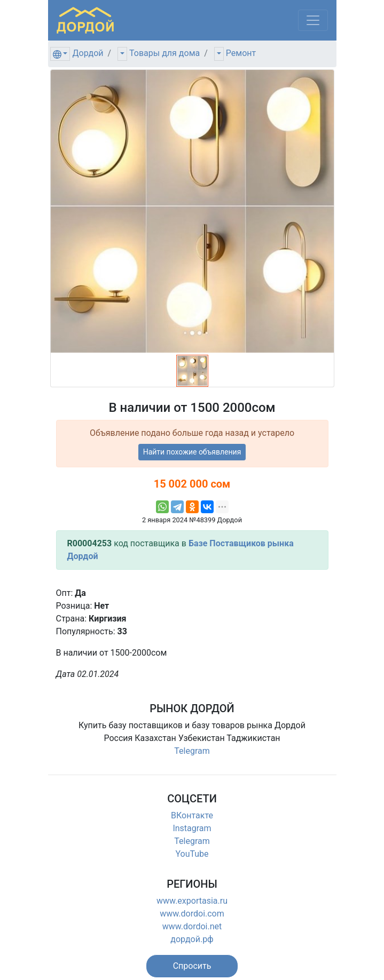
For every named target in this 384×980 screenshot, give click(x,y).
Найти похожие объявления (192, 452)
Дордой (88, 53)
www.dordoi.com (192, 914)
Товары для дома (164, 53)
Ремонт (241, 53)
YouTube (192, 854)
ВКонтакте (192, 815)
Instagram (192, 828)
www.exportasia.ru (192, 901)
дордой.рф (192, 939)
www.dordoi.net (192, 926)
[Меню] (313, 20)
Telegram (192, 751)
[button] (192, 966)
